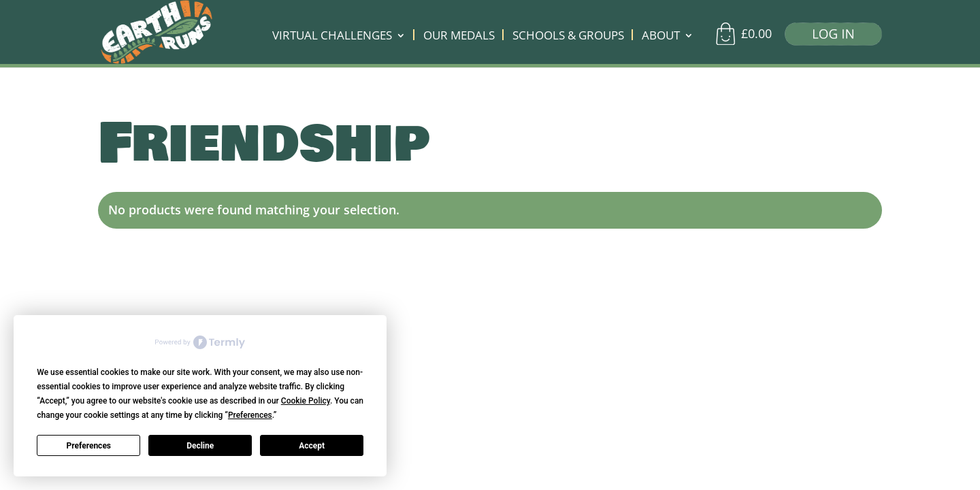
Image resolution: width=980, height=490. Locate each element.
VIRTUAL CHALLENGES (332, 37)
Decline (200, 446)
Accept (312, 446)
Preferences (89, 446)
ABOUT (661, 37)
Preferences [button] (250, 415)
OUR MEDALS (459, 37)
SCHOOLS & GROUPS (568, 37)
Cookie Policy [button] (306, 401)
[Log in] (828, 37)
